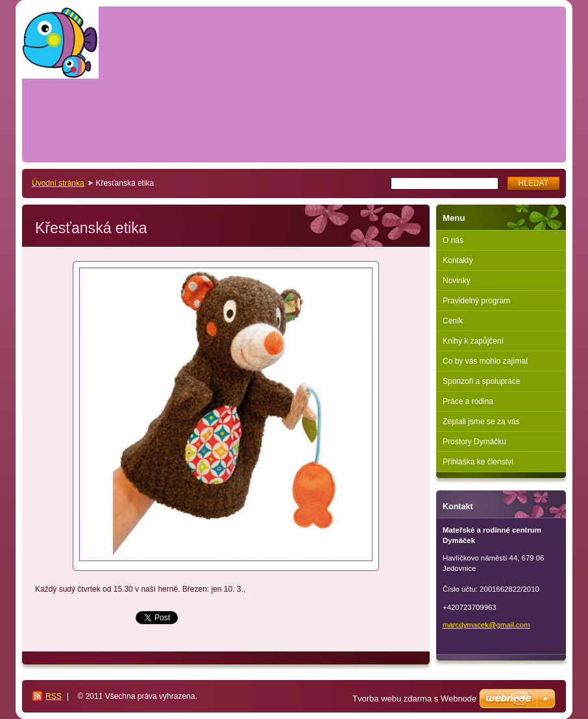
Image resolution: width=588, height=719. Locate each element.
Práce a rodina (468, 401)
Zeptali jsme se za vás (481, 422)
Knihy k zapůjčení (473, 341)
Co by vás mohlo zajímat (485, 361)
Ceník (453, 321)
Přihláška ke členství (478, 462)
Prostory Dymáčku (474, 442)
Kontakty (458, 260)
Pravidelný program (476, 301)
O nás (453, 240)
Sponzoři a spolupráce (481, 381)
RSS (54, 696)
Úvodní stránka (58, 183)
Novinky (457, 281)
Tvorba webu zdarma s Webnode (414, 699)
